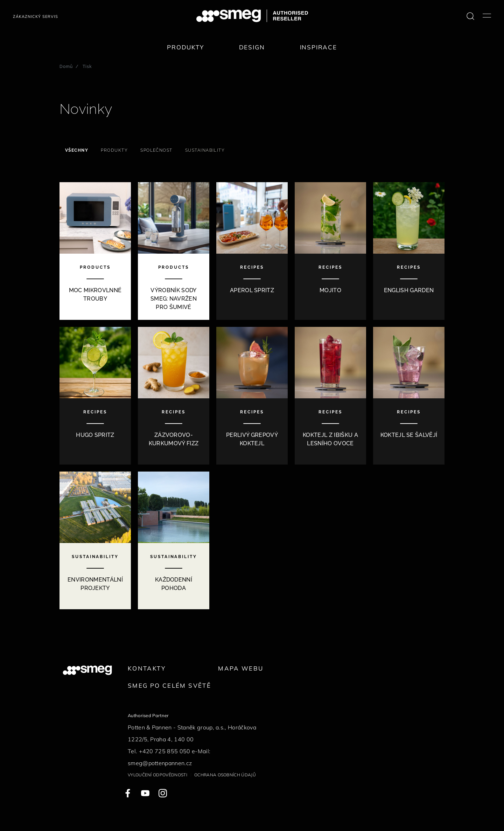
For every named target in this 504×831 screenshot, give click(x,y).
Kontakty (147, 668)
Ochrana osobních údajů (225, 775)
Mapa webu (241, 668)
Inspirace (318, 47)
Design (252, 47)
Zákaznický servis (36, 16)
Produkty (185, 47)
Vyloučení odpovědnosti (157, 775)
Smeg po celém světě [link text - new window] (169, 685)
